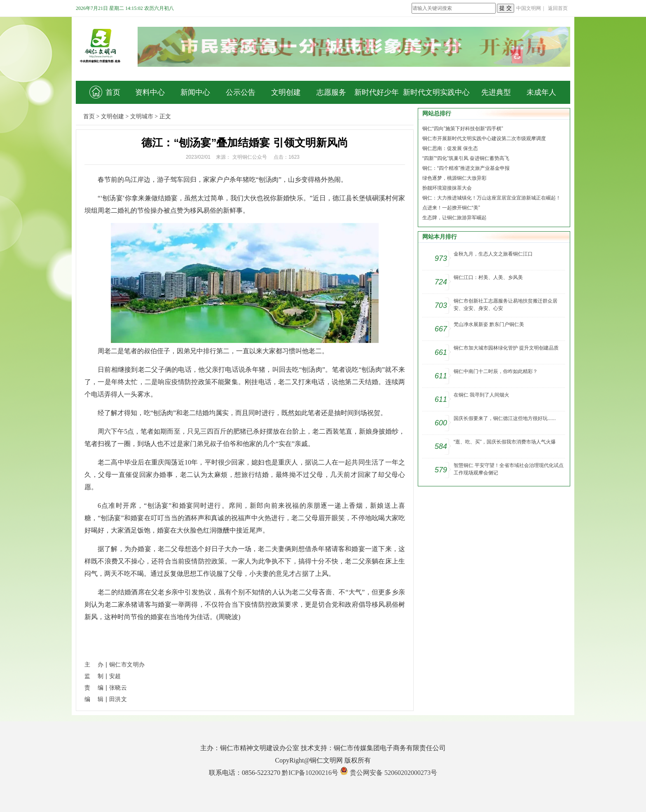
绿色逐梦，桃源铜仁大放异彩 (454, 178)
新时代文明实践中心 (436, 92)
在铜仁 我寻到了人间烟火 (481, 395)
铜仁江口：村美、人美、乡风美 (488, 277)
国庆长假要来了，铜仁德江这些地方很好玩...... (505, 418)
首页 (105, 92)
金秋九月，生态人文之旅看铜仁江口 (493, 254)
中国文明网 (529, 8)
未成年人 (541, 92)
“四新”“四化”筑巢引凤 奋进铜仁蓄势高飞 (466, 158)
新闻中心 (195, 92)
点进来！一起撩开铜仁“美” (451, 208)
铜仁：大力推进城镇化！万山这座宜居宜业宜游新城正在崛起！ (492, 198)
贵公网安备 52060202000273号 (393, 773)
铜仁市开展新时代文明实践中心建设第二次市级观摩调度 (484, 138)
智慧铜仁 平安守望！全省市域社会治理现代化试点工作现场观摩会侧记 (509, 469)
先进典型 (496, 92)
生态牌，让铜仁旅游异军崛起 (454, 218)
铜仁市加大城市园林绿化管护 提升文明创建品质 (506, 348)
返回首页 (558, 8)
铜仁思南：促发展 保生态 (450, 148)
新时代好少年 (377, 92)
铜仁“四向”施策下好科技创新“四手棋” (463, 129)
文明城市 (142, 116)
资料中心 (150, 92)
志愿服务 (331, 92)
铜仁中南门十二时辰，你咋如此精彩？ (496, 371)
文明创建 (286, 92)
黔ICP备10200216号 (310, 773)
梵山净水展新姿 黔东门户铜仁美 (489, 324)
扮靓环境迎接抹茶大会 (447, 188)
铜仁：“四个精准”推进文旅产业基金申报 (466, 168)
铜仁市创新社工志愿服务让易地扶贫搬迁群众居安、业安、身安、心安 (506, 305)
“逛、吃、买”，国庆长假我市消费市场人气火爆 (505, 442)
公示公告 (241, 92)
